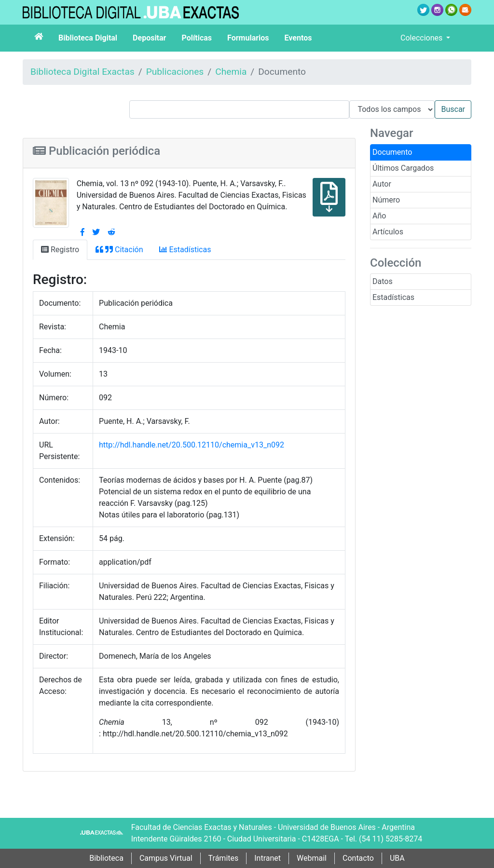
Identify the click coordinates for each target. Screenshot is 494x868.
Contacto (358, 858)
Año (379, 216)
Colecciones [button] (422, 38)
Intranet (268, 858)
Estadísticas (393, 297)
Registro (60, 250)
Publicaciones (175, 72)
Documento (392, 152)
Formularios (248, 38)
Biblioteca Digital (88, 38)
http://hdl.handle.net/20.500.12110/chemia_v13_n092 (192, 445)
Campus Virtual (166, 858)
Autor (382, 184)
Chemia (231, 72)
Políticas (197, 38)
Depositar (149, 38)
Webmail (312, 858)
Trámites (224, 858)
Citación (119, 250)
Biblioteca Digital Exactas (82, 72)
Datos (383, 281)
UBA (397, 858)
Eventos (298, 38)
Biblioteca (106, 858)
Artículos (388, 232)
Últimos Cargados (403, 168)
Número (386, 200)
